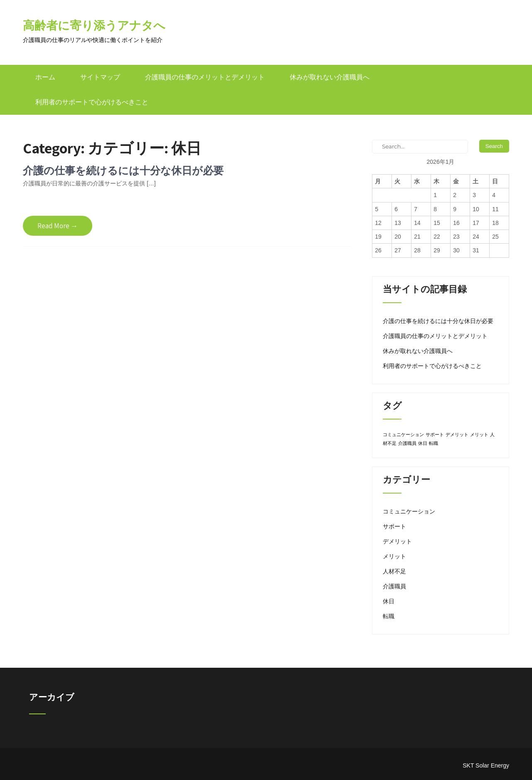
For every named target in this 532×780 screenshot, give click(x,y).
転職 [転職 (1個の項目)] (433, 443)
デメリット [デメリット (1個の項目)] (457, 434)
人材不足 (394, 571)
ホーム (45, 77)
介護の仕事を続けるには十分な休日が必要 (123, 170)
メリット (394, 556)
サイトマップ (100, 77)
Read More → (58, 226)
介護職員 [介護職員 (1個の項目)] (407, 443)
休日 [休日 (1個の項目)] (423, 443)
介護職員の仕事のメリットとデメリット (205, 77)
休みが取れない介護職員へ (330, 77)
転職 (389, 616)
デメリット (397, 541)
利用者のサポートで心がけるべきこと (92, 102)
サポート (394, 526)
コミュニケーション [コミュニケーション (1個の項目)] (403, 434)
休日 (389, 601)
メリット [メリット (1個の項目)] (479, 434)
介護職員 (394, 586)
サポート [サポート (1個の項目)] (435, 434)
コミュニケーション (409, 511)
